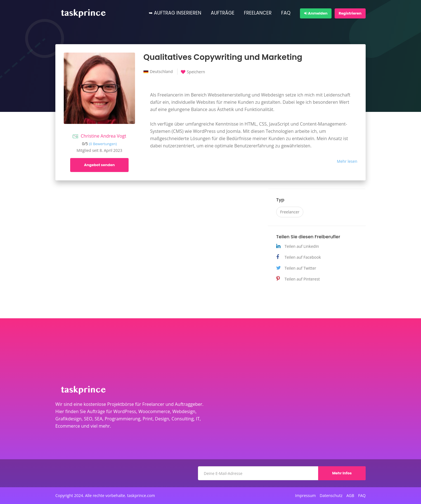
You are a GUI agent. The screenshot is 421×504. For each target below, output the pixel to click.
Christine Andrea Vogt (104, 136)
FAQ (286, 13)
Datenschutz (331, 496)
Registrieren (350, 13)
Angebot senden (100, 165)
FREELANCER (258, 13)
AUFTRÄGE (223, 13)
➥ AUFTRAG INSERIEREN (175, 13)
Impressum (306, 496)
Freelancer (290, 212)
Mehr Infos (342, 473)
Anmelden (316, 13)
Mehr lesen (347, 161)
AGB (350, 496)
